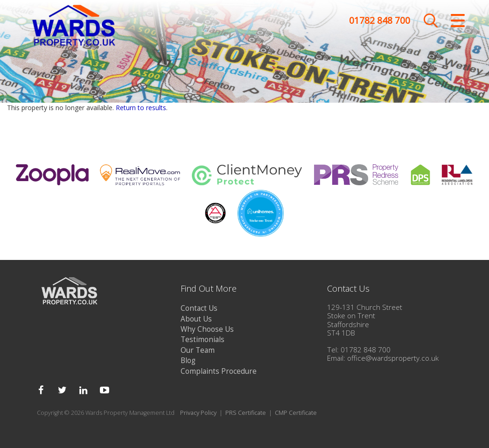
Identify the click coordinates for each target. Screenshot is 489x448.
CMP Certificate (296, 413)
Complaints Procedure (219, 371)
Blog (188, 360)
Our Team (198, 350)
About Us (196, 319)
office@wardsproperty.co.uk (393, 358)
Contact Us (199, 308)
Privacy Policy (198, 413)
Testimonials (203, 339)
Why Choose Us (207, 329)
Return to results (141, 108)
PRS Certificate (246, 413)
